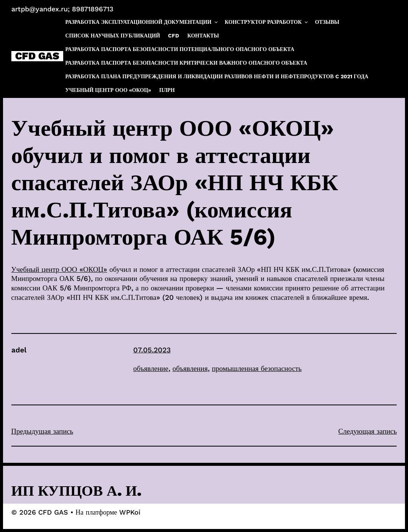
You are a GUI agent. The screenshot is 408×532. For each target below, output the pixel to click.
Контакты (203, 36)
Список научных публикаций (112, 36)
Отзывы (327, 22)
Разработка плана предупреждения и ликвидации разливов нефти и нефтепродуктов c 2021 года (217, 76)
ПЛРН (167, 90)
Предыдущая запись (42, 431)
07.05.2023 (152, 350)
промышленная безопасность (257, 368)
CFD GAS (37, 56)
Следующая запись (368, 431)
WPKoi (130, 512)
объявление (151, 368)
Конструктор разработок (267, 22)
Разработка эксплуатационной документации (142, 22)
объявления (190, 368)
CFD (174, 36)
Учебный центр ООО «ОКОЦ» (108, 90)
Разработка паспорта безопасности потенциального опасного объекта (180, 49)
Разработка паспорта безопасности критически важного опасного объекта (186, 63)
